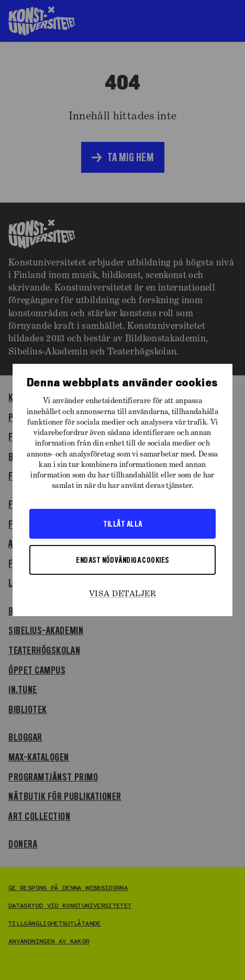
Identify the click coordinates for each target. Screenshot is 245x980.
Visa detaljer (122, 594)
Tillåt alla (123, 524)
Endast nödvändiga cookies (122, 560)
